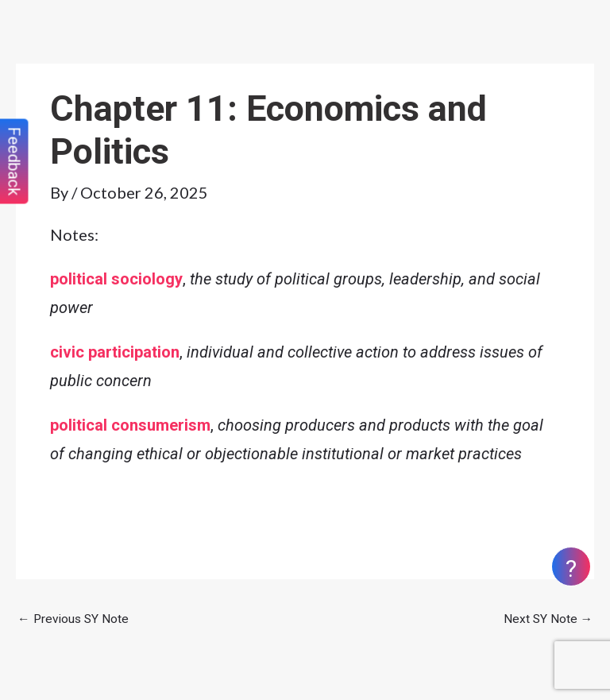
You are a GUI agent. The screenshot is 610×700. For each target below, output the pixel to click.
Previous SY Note (73, 619)
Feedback (14, 162)
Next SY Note (548, 619)
